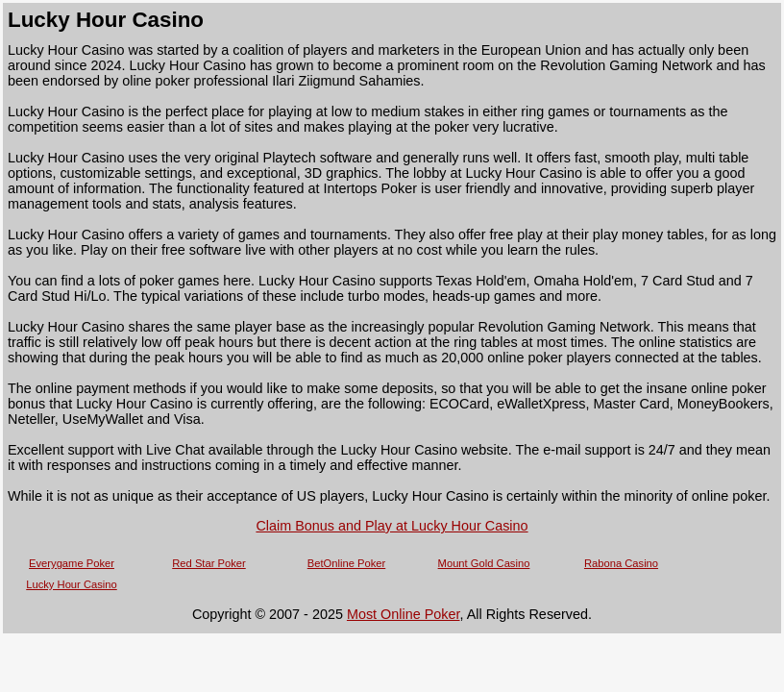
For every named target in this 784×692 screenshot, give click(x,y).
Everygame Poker (72, 563)
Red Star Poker (208, 563)
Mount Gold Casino (484, 563)
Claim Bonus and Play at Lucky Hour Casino (392, 526)
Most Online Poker (404, 614)
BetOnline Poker (346, 563)
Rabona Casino (621, 563)
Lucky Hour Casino (72, 584)
